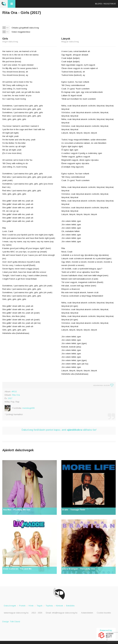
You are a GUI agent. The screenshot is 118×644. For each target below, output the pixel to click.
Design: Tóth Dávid (11, 622)
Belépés (99, 4)
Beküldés (70, 606)
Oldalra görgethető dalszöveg (25, 28)
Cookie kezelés (104, 613)
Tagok (40, 606)
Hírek (31, 606)
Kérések (59, 606)
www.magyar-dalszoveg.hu (16, 613)
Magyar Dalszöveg (4, 4)
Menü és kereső (12, 4)
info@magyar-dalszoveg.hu (65, 613)
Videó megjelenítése (21, 32)
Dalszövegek (10, 606)
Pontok (22, 606)
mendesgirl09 (28, 408)
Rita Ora (16, 395)
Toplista (49, 606)
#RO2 (14, 392)
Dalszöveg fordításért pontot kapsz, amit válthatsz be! (59, 430)
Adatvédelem (87, 613)
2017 (10, 398)
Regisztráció (110, 4)
